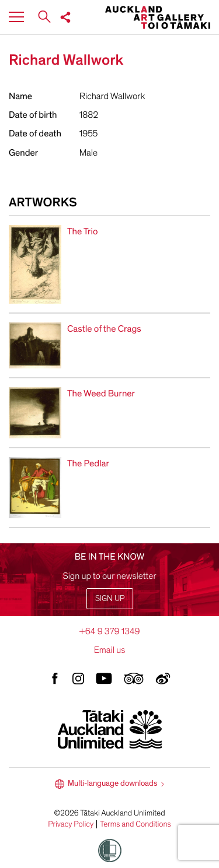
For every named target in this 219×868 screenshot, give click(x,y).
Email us (110, 650)
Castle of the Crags (104, 329)
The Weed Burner (101, 393)
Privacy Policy (71, 824)
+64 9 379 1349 (109, 631)
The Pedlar (88, 463)
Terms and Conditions (135, 824)
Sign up (110, 598)
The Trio (82, 231)
